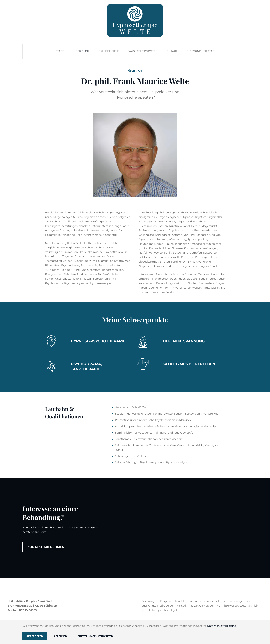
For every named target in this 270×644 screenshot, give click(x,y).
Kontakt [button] (171, 51)
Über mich (81, 51)
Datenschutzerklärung (222, 626)
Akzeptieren (35, 636)
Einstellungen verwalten (95, 636)
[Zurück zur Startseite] (135, 20)
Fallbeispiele (109, 51)
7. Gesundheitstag (201, 51)
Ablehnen (60, 636)
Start (60, 51)
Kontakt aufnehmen (46, 547)
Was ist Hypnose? (142, 51)
